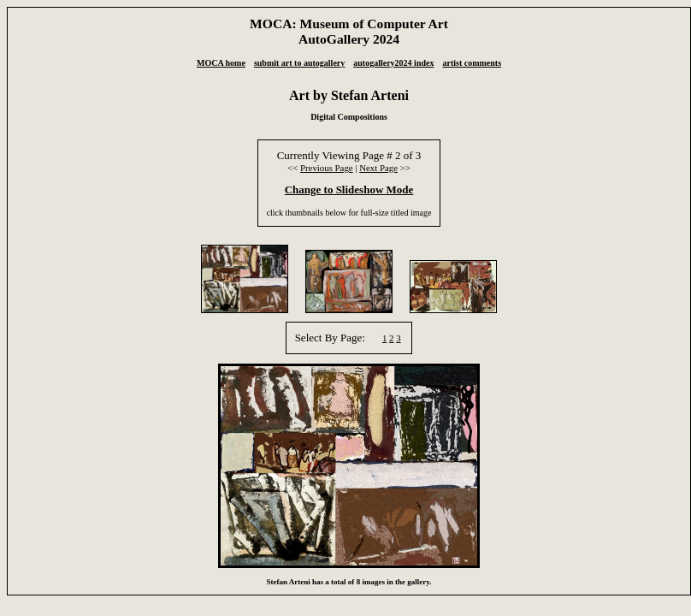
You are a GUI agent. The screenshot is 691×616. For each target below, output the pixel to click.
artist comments (472, 63)
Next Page (378, 168)
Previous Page (327, 168)
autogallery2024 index (393, 63)
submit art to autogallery (299, 63)
